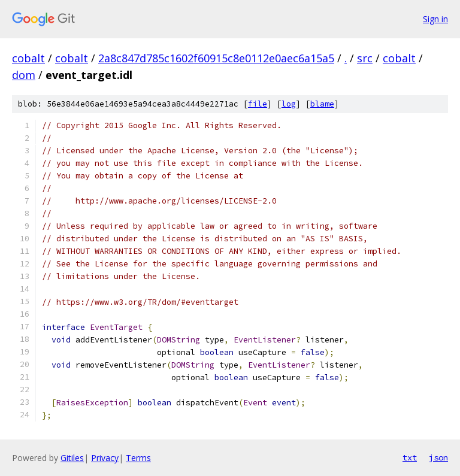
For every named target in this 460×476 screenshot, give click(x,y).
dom (24, 75)
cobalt (28, 58)
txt (410, 457)
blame (322, 104)
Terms (138, 458)
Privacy (105, 458)
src (365, 58)
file (258, 104)
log (289, 104)
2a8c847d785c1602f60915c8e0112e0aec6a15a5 (216, 58)
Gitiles (72, 458)
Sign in (435, 19)
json (438, 457)
